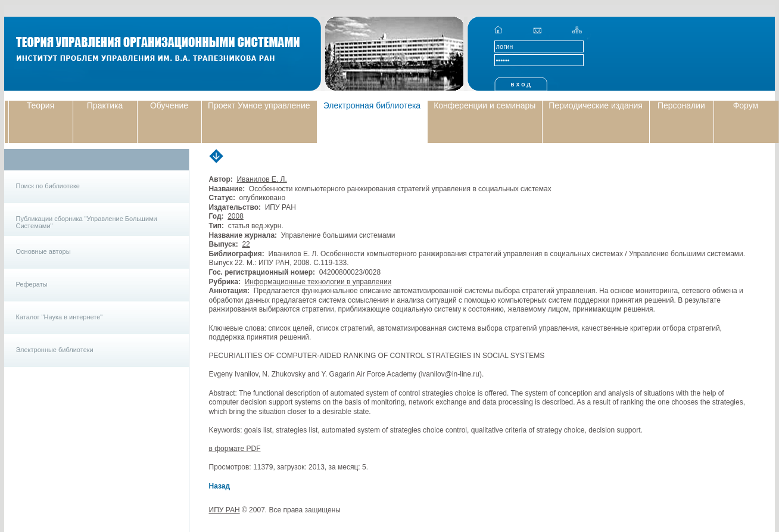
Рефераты (32, 284)
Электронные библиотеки (55, 350)
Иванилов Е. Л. (261, 179)
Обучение (169, 105)
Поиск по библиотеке (48, 186)
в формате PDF (235, 449)
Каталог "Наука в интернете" (60, 317)
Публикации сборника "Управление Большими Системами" (87, 222)
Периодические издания (596, 105)
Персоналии (681, 105)
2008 (236, 216)
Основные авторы (43, 251)
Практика (105, 105)
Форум (746, 105)
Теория (41, 105)
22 (246, 244)
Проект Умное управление (259, 105)
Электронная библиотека (372, 105)
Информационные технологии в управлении (318, 282)
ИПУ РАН (225, 510)
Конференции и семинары (484, 105)
